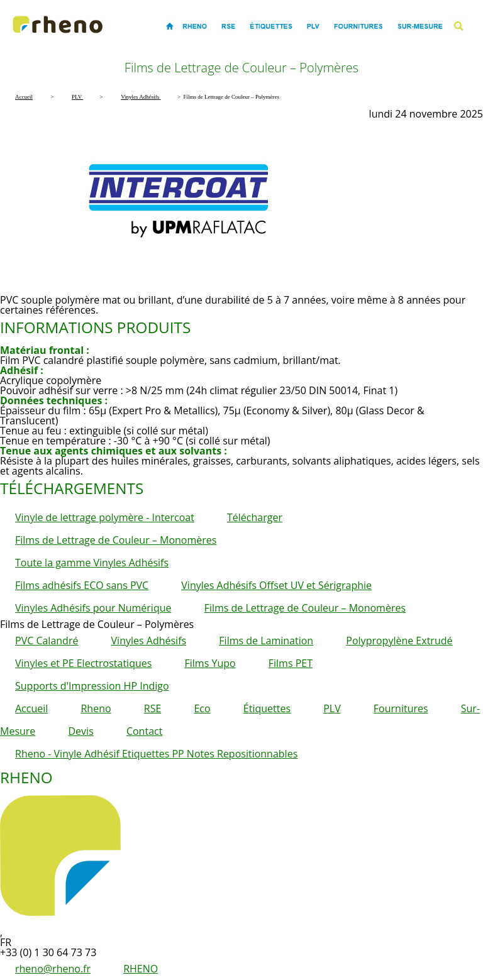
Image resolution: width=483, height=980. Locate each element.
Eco (202, 708)
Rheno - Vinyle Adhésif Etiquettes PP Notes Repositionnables (156, 754)
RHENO (141, 969)
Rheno (96, 708)
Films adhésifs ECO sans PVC (82, 585)
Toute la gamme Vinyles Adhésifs (92, 563)
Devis (81, 731)
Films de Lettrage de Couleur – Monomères (116, 540)
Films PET (291, 663)
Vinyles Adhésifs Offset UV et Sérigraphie (276, 585)
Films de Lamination (266, 641)
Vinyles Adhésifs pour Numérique (93, 608)
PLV (332, 708)
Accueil (31, 708)
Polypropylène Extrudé (399, 641)
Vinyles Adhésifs (149, 641)
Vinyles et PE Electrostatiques (83, 663)
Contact (144, 731)
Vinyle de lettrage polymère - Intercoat (105, 517)
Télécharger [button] (255, 517)
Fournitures (401, 708)
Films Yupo (210, 663)
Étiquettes (267, 708)
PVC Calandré (47, 641)
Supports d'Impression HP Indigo (92, 686)
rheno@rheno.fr (53, 969)
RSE (153, 708)
